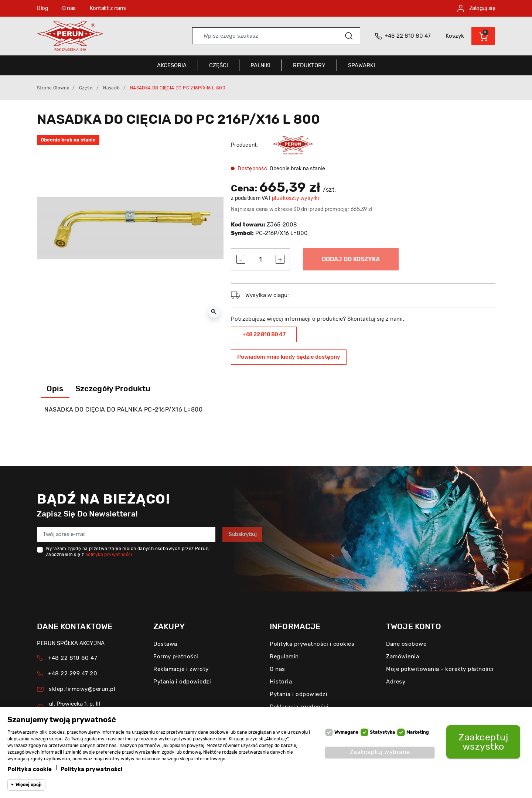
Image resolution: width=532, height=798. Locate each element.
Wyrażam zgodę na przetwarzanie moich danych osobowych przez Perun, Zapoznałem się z (128, 552)
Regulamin (284, 657)
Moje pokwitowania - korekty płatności (440, 669)
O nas (69, 8)
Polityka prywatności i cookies (312, 644)
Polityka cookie (30, 769)
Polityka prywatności (92, 769)
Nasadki (112, 88)
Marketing (418, 732)
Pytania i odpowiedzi (182, 682)
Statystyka (382, 732)
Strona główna (53, 88)
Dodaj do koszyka (351, 259)
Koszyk (455, 36)
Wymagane (346, 732)
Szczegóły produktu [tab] (113, 388)
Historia (281, 682)
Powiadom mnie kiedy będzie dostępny (289, 357)
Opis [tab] (55, 388)
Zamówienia (403, 657)
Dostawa (165, 644)
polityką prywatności (109, 555)
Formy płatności (176, 657)
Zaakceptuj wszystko (483, 742)
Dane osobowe (406, 644)
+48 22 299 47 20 (73, 673)
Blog (42, 8)
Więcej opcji (28, 785)
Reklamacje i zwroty (181, 669)
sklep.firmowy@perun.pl (82, 689)
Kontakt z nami (108, 8)
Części (86, 88)
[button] (483, 36)
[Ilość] (260, 260)
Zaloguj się (476, 8)
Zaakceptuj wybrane (380, 752)
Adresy (396, 682)
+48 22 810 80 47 (264, 334)
